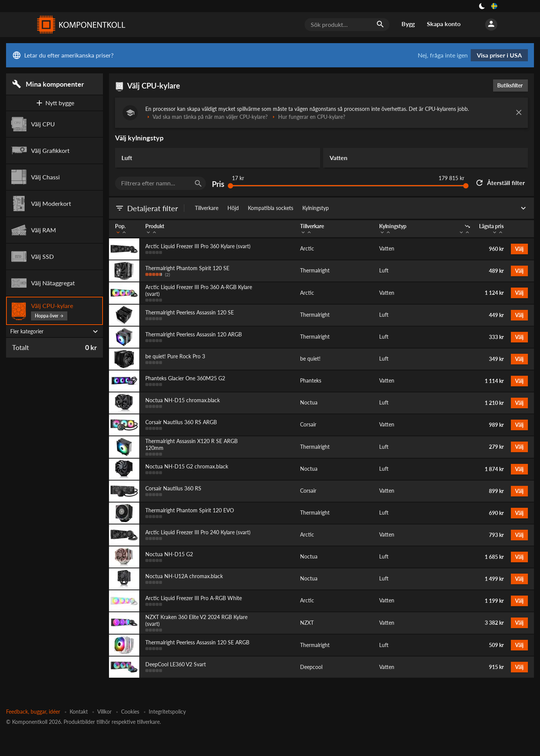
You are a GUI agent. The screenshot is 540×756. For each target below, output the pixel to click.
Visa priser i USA (499, 55)
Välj (519, 249)
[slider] (230, 186)
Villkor (104, 712)
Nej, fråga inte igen (443, 55)
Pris (218, 184)
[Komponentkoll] (79, 25)
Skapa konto (444, 24)
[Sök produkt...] (347, 25)
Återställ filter (500, 183)
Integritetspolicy (167, 712)
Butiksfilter (512, 85)
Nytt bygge (54, 103)
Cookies (130, 712)
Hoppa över (49, 316)
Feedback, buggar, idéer (33, 712)
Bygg (408, 24)
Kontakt (79, 712)
